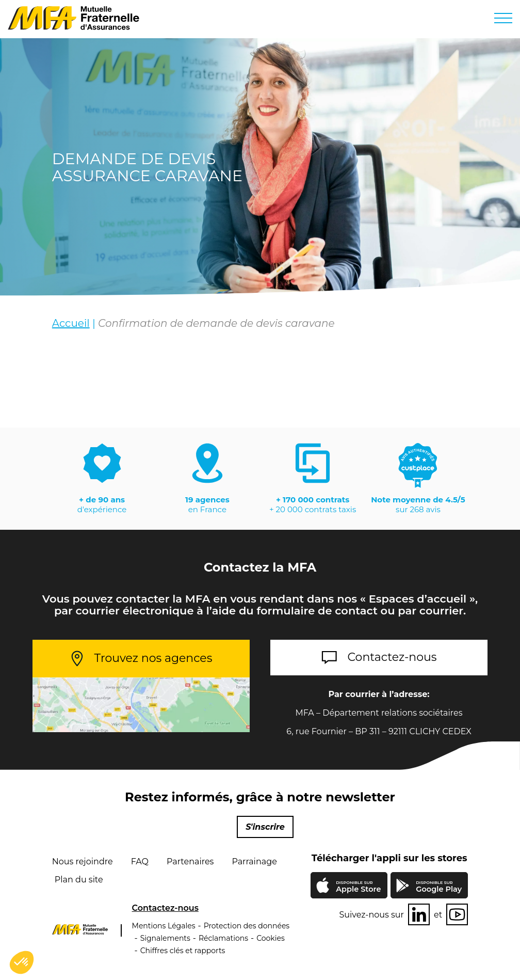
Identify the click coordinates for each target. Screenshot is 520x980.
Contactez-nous (392, 657)
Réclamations (223, 938)
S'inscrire (265, 827)
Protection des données (247, 926)
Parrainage (254, 862)
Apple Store (358, 888)
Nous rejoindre (83, 862)
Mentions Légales (164, 926)
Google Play (439, 887)
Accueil (71, 323)
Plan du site (79, 880)
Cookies (271, 938)
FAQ (140, 862)
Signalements (165, 938)
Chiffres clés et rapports (183, 951)
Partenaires (190, 862)
